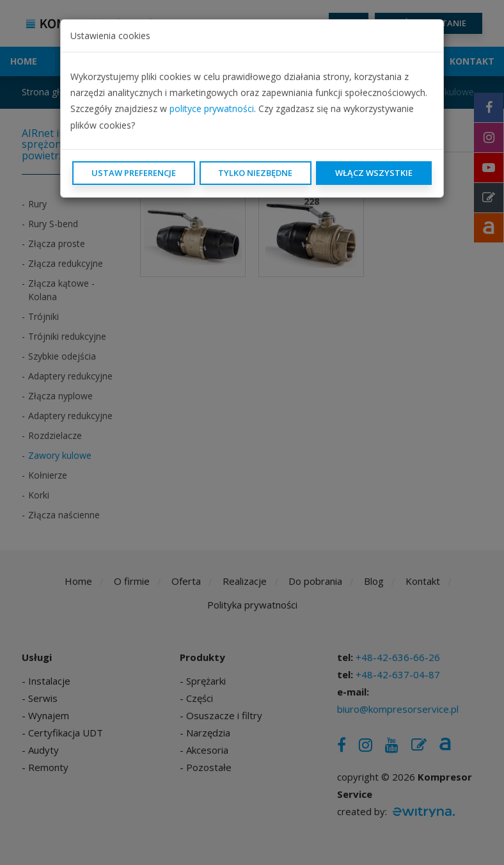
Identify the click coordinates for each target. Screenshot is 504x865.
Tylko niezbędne (255, 173)
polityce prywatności (212, 108)
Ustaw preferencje (134, 173)
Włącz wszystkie (374, 173)
